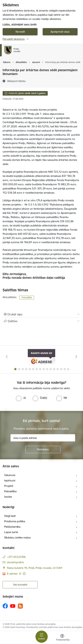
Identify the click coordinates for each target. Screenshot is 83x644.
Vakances (10, 475)
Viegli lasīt (10, 516)
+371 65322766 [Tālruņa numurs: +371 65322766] (16, 557)
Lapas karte (11, 532)
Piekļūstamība (12, 527)
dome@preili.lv (15, 562)
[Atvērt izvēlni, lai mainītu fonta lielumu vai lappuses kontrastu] (62, 638)
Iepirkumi (10, 480)
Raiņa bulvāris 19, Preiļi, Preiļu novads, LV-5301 (35, 568)
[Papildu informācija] (24, 574)
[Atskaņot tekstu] (16, 81)
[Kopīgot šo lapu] (41, 321)
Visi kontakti (20, 585)
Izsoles (8, 497)
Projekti (9, 486)
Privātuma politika (15, 521)
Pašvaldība (10, 491)
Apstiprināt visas (60, 32)
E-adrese (13, 574)
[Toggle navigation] (42, 637)
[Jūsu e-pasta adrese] (43, 438)
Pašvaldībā (27, 297)
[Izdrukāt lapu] (41, 314)
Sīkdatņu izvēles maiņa (17, 538)
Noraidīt (20, 32)
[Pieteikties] (43, 450)
